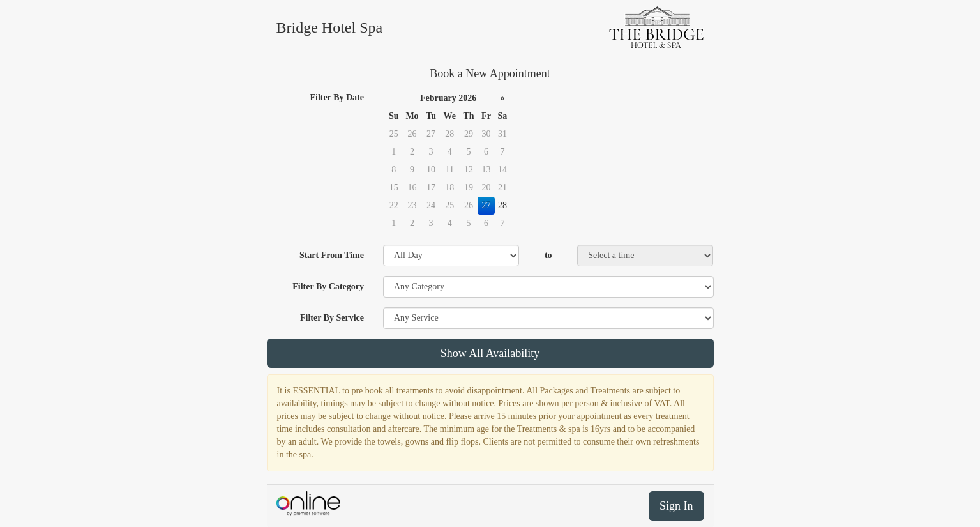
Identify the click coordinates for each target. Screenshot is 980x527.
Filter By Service (332, 318)
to (548, 255)
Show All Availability (490, 353)
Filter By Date (337, 97)
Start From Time (332, 255)
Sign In (676, 506)
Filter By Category (328, 286)
